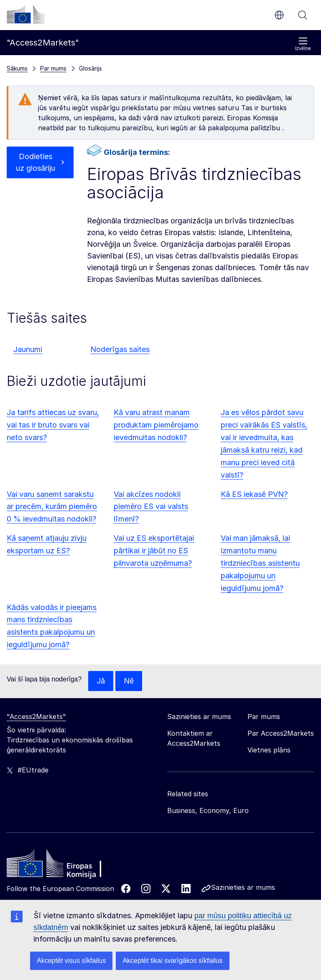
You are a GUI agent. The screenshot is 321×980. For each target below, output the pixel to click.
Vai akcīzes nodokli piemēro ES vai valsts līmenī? (151, 507)
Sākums (17, 68)
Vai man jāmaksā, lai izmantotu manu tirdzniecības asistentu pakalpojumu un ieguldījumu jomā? (260, 563)
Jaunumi (28, 349)
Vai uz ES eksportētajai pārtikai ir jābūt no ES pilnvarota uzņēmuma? (154, 551)
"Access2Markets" (36, 717)
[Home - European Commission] (67, 866)
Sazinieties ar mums (243, 887)
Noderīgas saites (120, 349)
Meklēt (303, 15)
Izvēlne (303, 44)
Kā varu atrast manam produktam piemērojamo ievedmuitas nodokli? (156, 425)
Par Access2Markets (281, 733)
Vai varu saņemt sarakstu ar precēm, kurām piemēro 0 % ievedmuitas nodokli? (52, 507)
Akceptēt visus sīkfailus (71, 961)
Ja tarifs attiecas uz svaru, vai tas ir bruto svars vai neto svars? (53, 425)
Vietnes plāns (269, 750)
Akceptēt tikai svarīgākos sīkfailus (172, 961)
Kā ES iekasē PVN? (254, 494)
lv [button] (279, 15)
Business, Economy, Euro (208, 810)
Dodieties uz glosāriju (36, 162)
